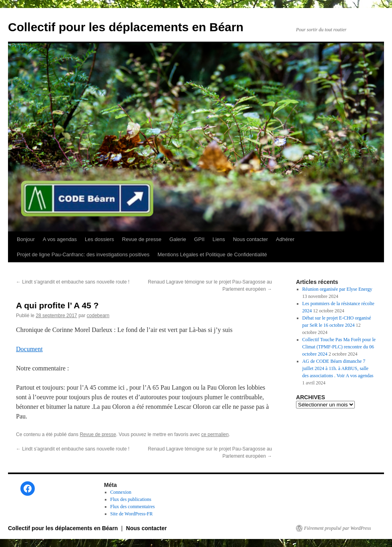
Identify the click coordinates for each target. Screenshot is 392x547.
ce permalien (215, 434)
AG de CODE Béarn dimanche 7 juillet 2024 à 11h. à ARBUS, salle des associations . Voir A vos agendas (338, 368)
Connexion (121, 492)
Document (29, 349)
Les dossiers (99, 239)
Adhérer (285, 239)
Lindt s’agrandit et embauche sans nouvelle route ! (73, 282)
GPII (199, 239)
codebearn (98, 316)
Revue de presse (142, 239)
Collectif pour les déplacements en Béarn (126, 27)
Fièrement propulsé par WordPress (337, 528)
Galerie (178, 239)
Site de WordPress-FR (132, 514)
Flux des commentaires (133, 507)
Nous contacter (250, 239)
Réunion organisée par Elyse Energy (337, 289)
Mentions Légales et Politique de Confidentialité (212, 254)
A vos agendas (60, 239)
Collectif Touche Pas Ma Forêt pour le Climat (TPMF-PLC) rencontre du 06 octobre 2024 (339, 347)
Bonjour (26, 239)
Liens (219, 239)
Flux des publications (131, 499)
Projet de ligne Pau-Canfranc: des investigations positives (83, 254)
